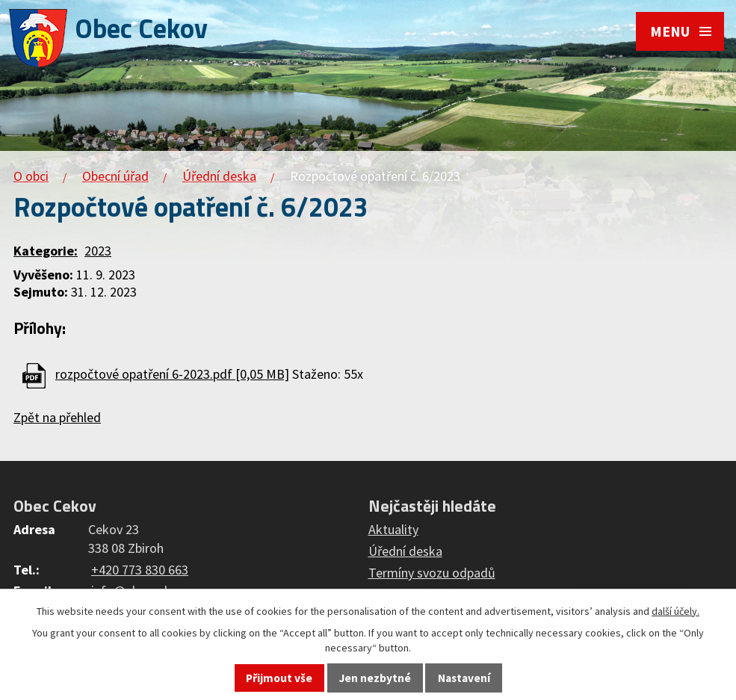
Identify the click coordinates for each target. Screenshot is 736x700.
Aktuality (393, 529)
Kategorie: (46, 251)
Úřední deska (219, 176)
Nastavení (464, 678)
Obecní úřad (115, 176)
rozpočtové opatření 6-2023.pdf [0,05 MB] (172, 374)
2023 (98, 251)
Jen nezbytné (375, 678)
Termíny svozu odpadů (432, 573)
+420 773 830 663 (140, 570)
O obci (31, 176)
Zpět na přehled (57, 417)
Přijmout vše (279, 678)
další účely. (675, 611)
